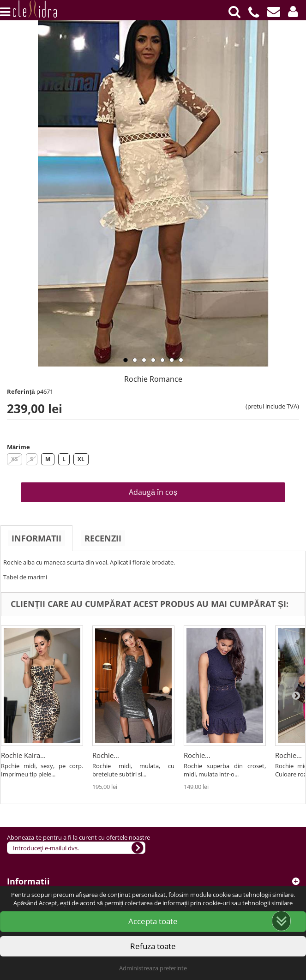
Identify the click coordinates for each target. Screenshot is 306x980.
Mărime (18, 447)
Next (259, 159)
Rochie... (106, 755)
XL (81, 459)
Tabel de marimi (25, 577)
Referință (21, 391)
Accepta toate (153, 921)
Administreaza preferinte (153, 968)
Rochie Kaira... (23, 755)
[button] (293, 12)
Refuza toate (153, 946)
